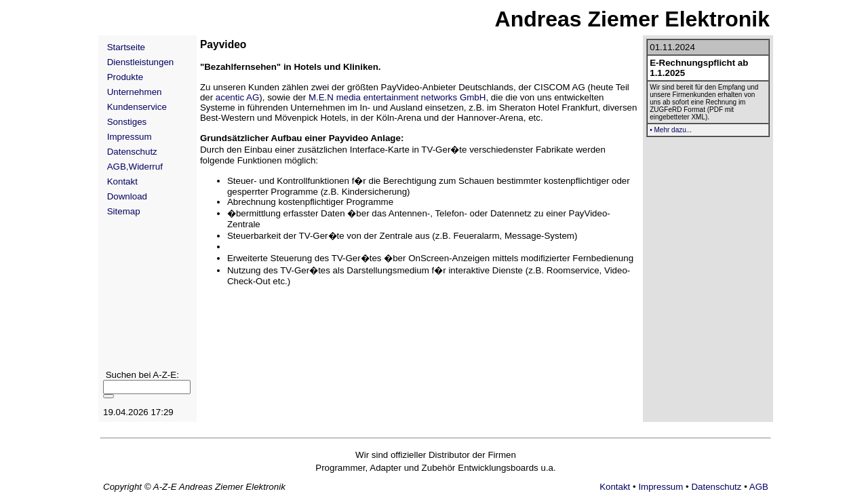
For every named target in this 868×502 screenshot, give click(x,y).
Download (127, 196)
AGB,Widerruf (135, 167)
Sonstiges (127, 122)
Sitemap (124, 211)
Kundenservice (137, 107)
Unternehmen (135, 92)
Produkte (125, 77)
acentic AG (237, 97)
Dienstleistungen (141, 62)
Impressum (130, 137)
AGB (759, 487)
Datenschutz (132, 152)
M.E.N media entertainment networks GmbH (397, 97)
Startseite (126, 47)
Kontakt (122, 181)
